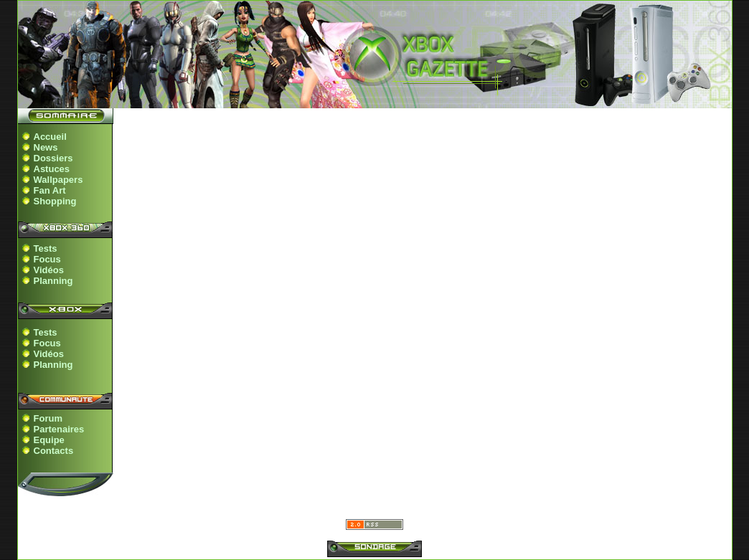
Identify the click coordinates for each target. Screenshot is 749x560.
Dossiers (53, 158)
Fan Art (50, 190)
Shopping (55, 201)
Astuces (52, 169)
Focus (47, 259)
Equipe (49, 440)
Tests (46, 248)
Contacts (54, 451)
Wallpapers (58, 180)
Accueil (50, 137)
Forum (48, 418)
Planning (53, 281)
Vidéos (49, 270)
